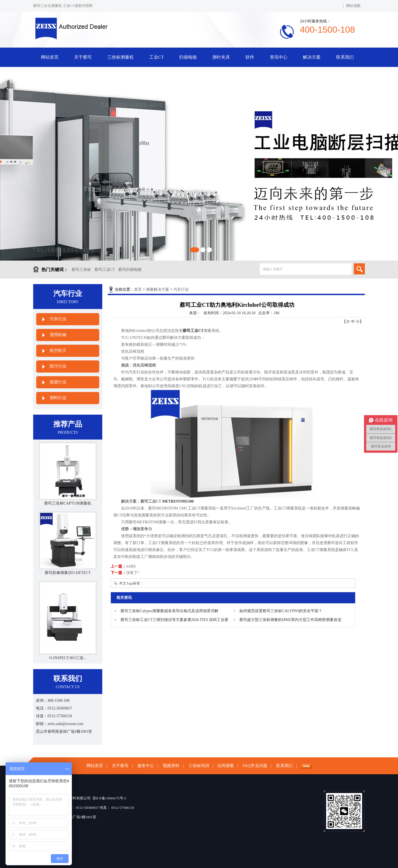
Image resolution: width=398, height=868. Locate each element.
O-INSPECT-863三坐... (68, 658)
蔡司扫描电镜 (130, 270)
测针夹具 (221, 57)
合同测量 (226, 766)
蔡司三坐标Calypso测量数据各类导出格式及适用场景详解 (169, 611)
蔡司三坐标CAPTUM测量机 (68, 503)
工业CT (156, 57)
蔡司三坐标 (81, 270)
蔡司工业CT (105, 270)
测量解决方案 (158, 289)
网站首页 (50, 57)
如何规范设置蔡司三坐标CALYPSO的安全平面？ (281, 611)
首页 (138, 289)
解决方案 (312, 57)
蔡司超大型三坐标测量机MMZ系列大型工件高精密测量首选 (290, 620)
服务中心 (146, 766)
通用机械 (58, 335)
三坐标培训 (199, 766)
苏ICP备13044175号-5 (109, 798)
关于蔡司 (83, 57)
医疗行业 (58, 366)
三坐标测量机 (121, 57)
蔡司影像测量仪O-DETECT (68, 573)
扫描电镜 (188, 57)
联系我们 (345, 57)
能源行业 (58, 382)
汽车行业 (58, 319)
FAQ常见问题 (255, 766)
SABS (131, 566)
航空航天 (58, 350)
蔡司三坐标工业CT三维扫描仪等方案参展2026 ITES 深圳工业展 (174, 620)
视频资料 (171, 766)
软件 (250, 57)
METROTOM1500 (178, 501)
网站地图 (353, 6)
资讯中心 (279, 57)
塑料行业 (58, 398)
